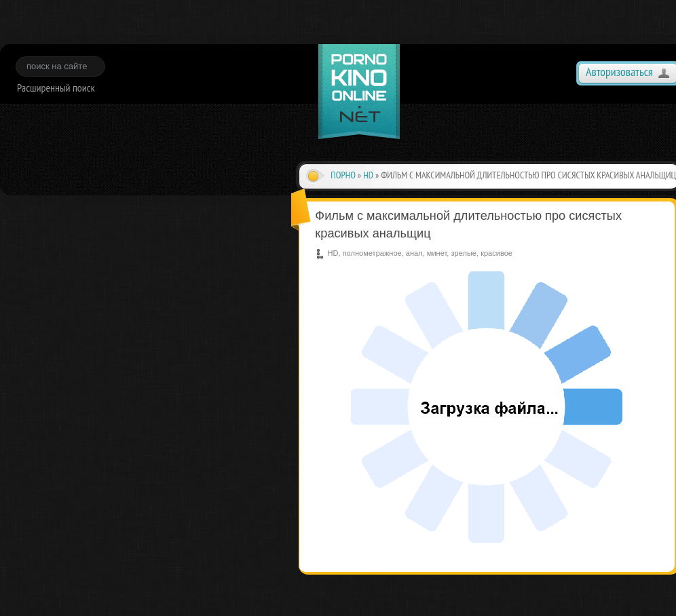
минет (437, 253)
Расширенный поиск (56, 88)
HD (368, 175)
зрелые (464, 253)
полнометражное (372, 253)
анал (414, 253)
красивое (496, 253)
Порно (343, 175)
